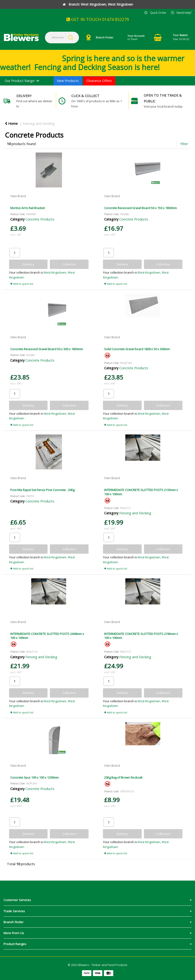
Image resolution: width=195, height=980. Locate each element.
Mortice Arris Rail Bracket (27, 208)
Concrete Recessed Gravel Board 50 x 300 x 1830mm (47, 349)
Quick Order (158, 13)
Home (11, 124)
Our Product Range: (20, 81)
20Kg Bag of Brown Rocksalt (123, 777)
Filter (184, 144)
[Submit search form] (71, 37)
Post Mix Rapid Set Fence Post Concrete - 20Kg (42, 490)
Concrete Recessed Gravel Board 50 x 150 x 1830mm (140, 208)
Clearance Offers (99, 81)
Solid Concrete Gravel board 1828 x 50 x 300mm (137, 349)
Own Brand (18, 196)
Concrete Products (40, 219)
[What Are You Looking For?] (62, 37)
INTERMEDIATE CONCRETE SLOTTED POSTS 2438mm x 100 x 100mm (47, 636)
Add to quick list (22, 284)
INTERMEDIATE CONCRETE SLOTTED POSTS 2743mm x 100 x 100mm (141, 636)
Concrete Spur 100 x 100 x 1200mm (34, 777)
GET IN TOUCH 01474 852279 (98, 19)
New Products (68, 81)
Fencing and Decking (39, 124)
